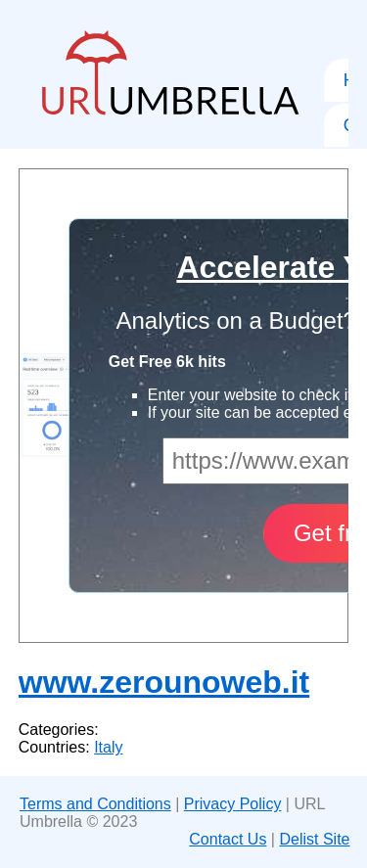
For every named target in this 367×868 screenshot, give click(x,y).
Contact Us (228, 839)
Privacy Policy (233, 804)
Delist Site (314, 839)
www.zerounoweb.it (164, 682)
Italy (108, 747)
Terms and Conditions (95, 804)
